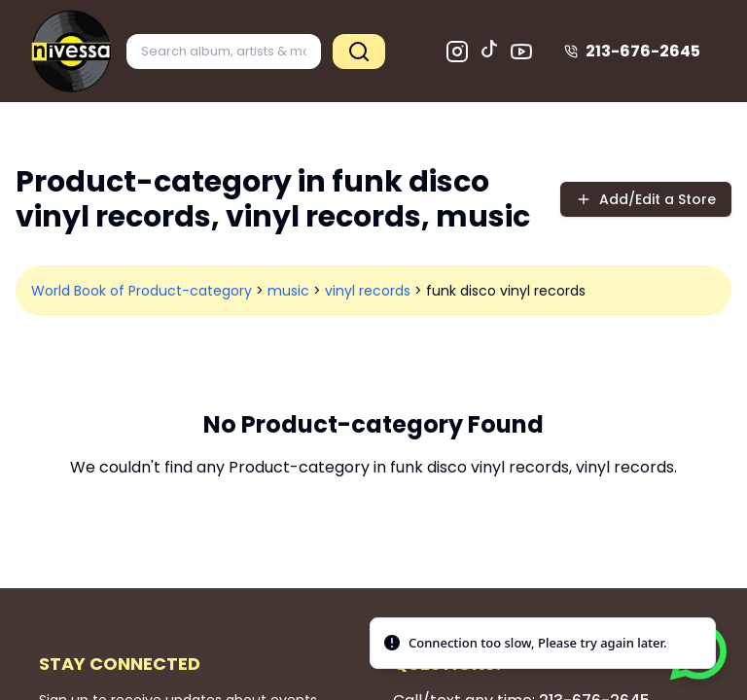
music (288, 291)
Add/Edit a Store (646, 199)
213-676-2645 (632, 51)
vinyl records (368, 291)
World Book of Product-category (142, 291)
